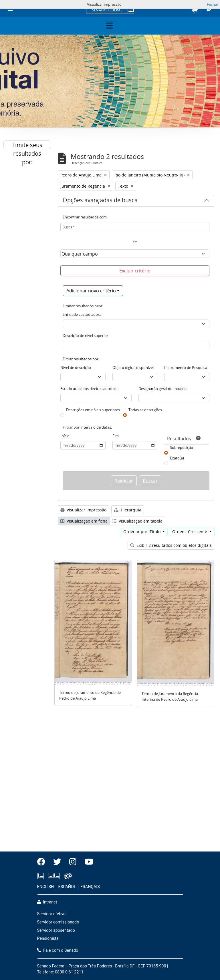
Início (65, 436)
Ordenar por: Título (142, 532)
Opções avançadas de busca (100, 201)
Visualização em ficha (84, 521)
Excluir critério (135, 271)
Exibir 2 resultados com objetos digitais (171, 545)
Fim (116, 436)
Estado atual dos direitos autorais (89, 389)
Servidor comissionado (58, 922)
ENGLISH (46, 887)
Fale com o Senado (58, 950)
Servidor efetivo (51, 914)
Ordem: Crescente (190, 532)
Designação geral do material (163, 389)
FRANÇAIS (90, 887)
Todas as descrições (145, 410)
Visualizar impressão (83, 510)
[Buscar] (135, 227)
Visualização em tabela (137, 521)
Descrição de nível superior (85, 336)
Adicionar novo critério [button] (91, 291)
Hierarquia (128, 510)
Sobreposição (182, 447)
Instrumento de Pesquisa (186, 367)
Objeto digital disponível (133, 367)
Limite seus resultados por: (27, 145)
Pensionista (48, 938)
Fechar (213, 4)
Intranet (47, 902)
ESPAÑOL (67, 887)
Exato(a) (177, 458)
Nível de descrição (76, 367)
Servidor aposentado (56, 930)
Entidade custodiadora (82, 314)
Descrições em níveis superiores (93, 410)
